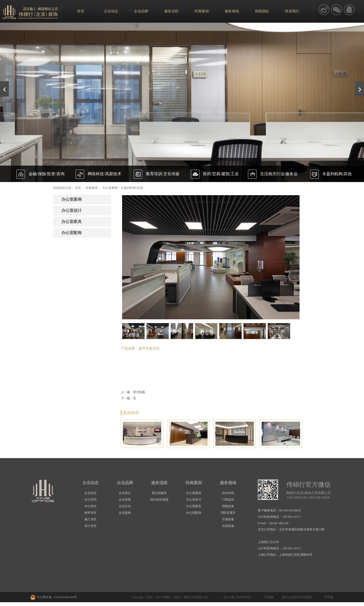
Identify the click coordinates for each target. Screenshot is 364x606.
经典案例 (92, 188)
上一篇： (133, 392)
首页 (81, 11)
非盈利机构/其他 (132, 188)
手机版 (268, 597)
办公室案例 (110, 188)
